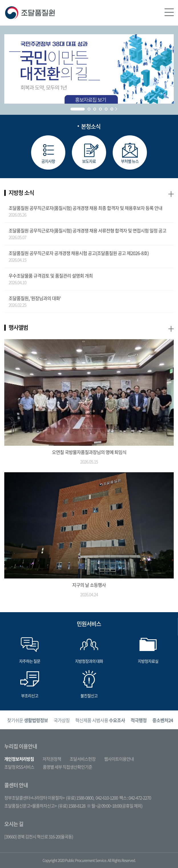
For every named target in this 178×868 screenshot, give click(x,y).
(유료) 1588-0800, (80, 798)
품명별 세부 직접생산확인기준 (67, 767)
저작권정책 (52, 759)
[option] (28, 720)
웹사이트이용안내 (119, 759)
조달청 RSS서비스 (19, 767)
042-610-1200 (107, 798)
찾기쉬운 (28, 720)
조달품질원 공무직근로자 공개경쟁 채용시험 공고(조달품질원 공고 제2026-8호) (79, 253)
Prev (111, 109)
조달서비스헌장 (83, 759)
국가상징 (62, 720)
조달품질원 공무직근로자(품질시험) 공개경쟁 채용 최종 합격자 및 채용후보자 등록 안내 (85, 208)
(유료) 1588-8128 (72, 806)
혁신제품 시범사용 (100, 720)
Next (116, 109)
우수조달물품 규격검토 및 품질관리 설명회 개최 (51, 276)
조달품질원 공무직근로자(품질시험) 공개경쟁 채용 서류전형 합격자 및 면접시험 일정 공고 (87, 230)
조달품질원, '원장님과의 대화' (35, 298)
